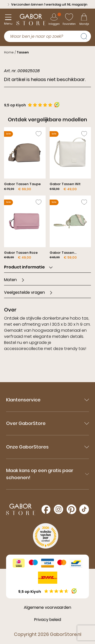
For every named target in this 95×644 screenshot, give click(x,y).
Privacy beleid (48, 620)
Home (9, 52)
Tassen (23, 52)
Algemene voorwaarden (48, 607)
